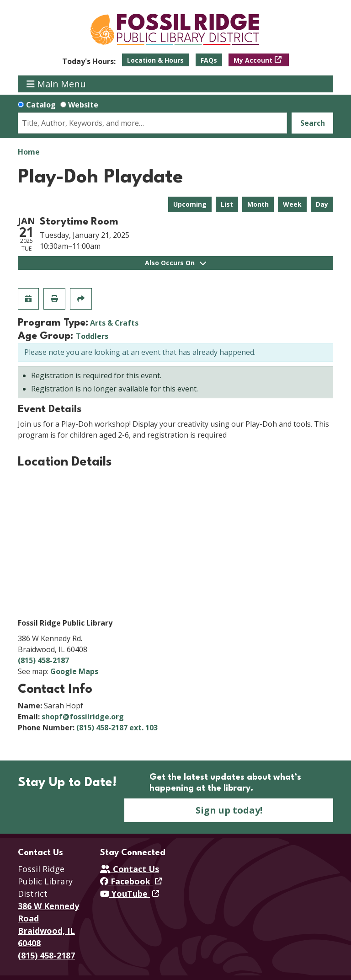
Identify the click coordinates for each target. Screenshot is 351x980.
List (227, 204)
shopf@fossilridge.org (83, 717)
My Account (253, 60)
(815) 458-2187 (43, 660)
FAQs (209, 60)
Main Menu (56, 84)
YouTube (125, 894)
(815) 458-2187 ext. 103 (117, 728)
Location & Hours (155, 60)
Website (83, 105)
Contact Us (130, 869)
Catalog (41, 105)
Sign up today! (229, 810)
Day (322, 204)
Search (313, 123)
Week (292, 204)
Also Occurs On (175, 263)
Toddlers (92, 336)
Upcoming (190, 204)
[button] (89, 61)
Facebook (126, 881)
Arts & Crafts (114, 323)
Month (258, 204)
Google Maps (74, 671)
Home (29, 152)
